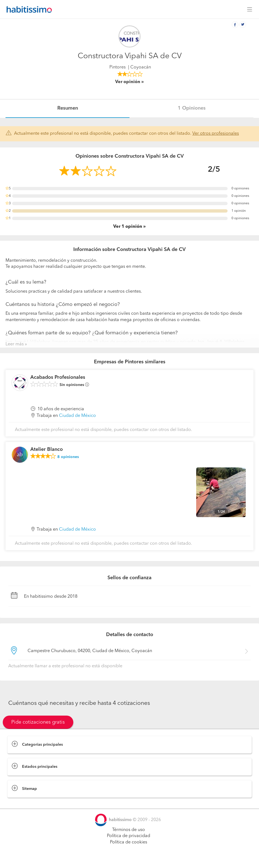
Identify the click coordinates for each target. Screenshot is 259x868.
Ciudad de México (77, 416)
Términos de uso (129, 830)
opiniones (68, 457)
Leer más (15, 344)
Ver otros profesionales (216, 134)
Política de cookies (129, 842)
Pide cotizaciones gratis (38, 722)
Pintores (118, 67)
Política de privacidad (129, 836)
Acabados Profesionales (58, 377)
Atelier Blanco (47, 449)
